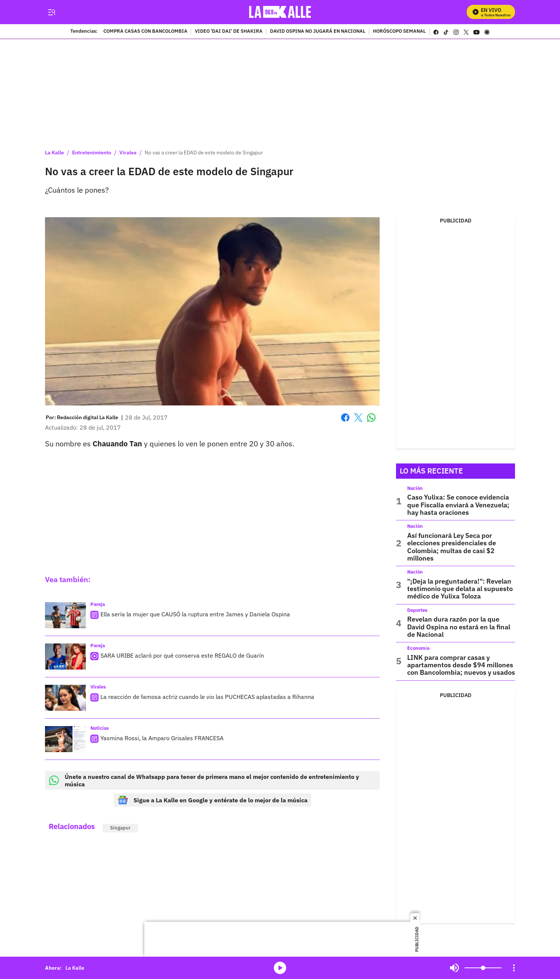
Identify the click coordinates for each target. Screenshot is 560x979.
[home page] (280, 12)
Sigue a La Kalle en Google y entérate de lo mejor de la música (213, 800)
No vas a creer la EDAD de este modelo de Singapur (204, 153)
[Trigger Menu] (52, 12)
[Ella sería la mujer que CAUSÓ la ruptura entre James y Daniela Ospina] (65, 615)
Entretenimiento (92, 153)
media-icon (280, 968)
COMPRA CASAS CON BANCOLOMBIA (145, 32)
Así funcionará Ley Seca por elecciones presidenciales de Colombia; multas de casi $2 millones (452, 547)
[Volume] (483, 968)
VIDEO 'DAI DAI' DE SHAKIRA (229, 32)
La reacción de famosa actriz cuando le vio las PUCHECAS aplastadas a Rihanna (207, 697)
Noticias (100, 728)
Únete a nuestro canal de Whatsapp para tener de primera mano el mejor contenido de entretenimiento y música (204, 780)
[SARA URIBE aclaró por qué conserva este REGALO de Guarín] (65, 657)
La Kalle (54, 153)
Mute (454, 968)
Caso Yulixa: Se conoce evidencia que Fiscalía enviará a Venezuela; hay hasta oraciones (458, 505)
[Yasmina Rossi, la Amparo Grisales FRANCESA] (65, 739)
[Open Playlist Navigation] (514, 968)
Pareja (98, 604)
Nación (415, 488)
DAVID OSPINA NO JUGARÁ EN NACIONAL (318, 32)
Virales (128, 153)
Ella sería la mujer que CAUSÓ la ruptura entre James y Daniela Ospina (195, 614)
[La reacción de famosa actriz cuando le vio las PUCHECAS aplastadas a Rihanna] (65, 698)
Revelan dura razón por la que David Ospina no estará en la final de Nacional (459, 627)
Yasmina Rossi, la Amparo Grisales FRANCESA (162, 738)
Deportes (417, 610)
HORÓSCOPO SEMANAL (399, 32)
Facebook (345, 418)
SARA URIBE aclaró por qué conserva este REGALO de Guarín (182, 655)
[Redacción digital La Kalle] (88, 417)
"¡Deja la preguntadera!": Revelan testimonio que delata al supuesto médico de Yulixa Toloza (460, 589)
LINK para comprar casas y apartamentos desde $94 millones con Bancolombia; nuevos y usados (461, 665)
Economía (418, 648)
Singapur (120, 828)
